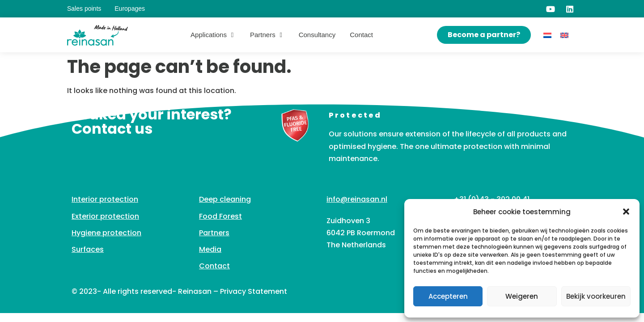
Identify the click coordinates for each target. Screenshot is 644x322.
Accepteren (448, 296)
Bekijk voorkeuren (596, 296)
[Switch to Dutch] (547, 35)
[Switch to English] (564, 35)
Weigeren (522, 296)
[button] (626, 212)
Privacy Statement (254, 291)
